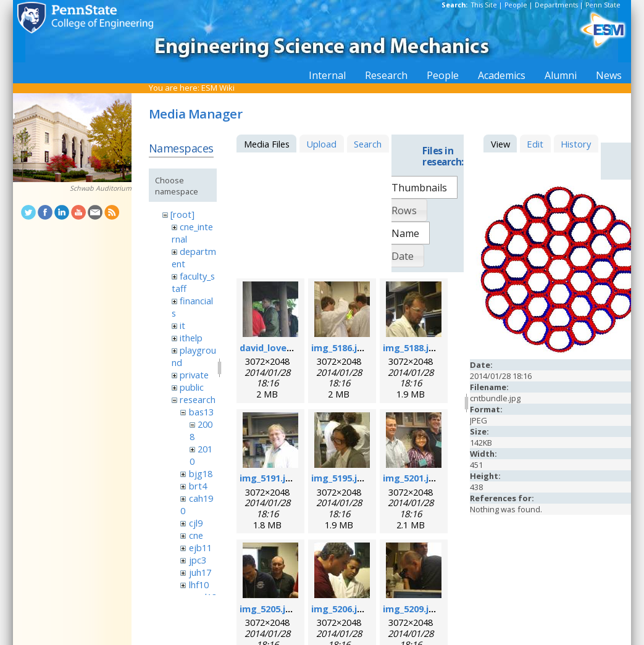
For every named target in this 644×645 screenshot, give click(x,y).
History (576, 144)
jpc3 (198, 560)
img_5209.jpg (412, 609)
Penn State (603, 5)
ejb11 (200, 547)
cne (196, 535)
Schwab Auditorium (101, 188)
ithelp (191, 338)
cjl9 (196, 523)
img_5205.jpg (268, 609)
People (516, 5)
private (194, 375)
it (182, 325)
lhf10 (199, 585)
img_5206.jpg (340, 609)
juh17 (200, 572)
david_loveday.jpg (279, 347)
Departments (556, 5)
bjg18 (201, 473)
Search (368, 144)
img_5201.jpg (412, 478)
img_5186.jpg (340, 347)
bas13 (201, 412)
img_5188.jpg (412, 347)
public (192, 387)
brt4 (198, 486)
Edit (535, 144)
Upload (321, 144)
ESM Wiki (218, 88)
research (198, 399)
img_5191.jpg (268, 478)
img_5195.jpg (340, 478)
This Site (484, 5)
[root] (182, 214)
